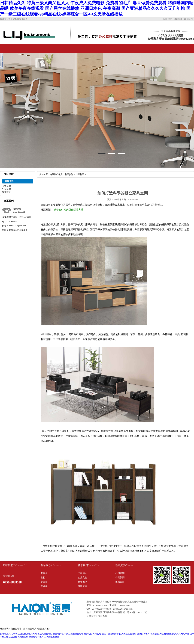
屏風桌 (44, 582)
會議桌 (44, 586)
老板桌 (44, 573)
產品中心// (46, 565)
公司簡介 (83, 573)
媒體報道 (7, 192)
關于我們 (168, 19)
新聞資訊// (121, 565)
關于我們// (84, 565)
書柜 (43, 578)
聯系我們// (9, 565)
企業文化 (83, 578)
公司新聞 (7, 186)
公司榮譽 (83, 586)
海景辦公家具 (56, 174)
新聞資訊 (69, 174)
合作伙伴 (83, 582)
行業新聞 (7, 189)
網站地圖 (178, 19)
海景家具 (102, 616)
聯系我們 (188, 19)
